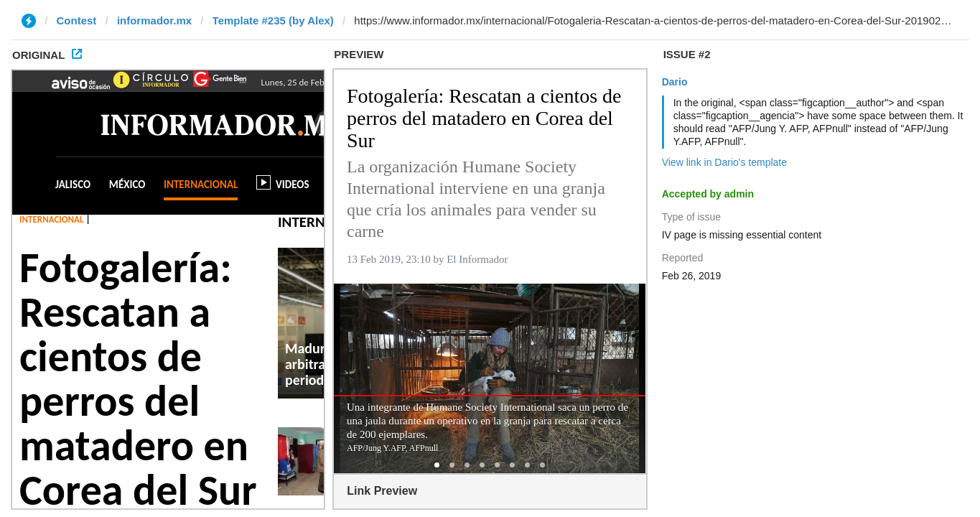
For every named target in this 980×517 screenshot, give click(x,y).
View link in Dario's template (724, 162)
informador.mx (154, 20)
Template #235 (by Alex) (273, 20)
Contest (77, 20)
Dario (675, 82)
